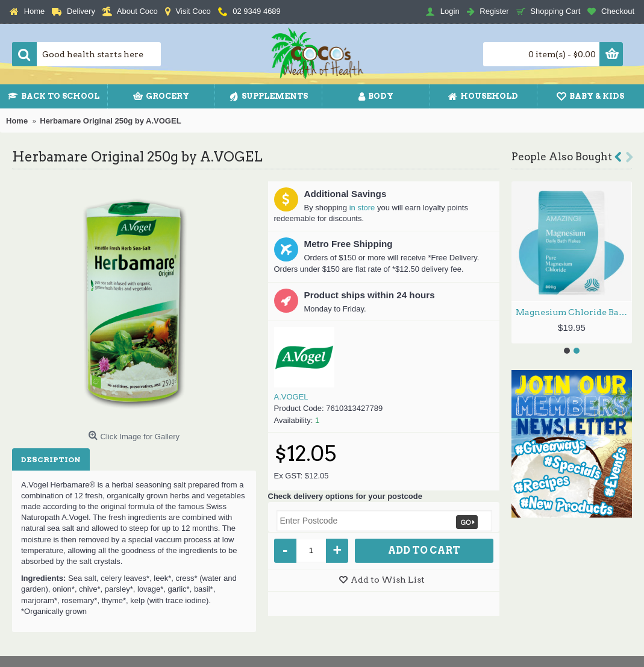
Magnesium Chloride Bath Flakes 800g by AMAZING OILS (574, 312)
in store (362, 208)
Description (51, 459)
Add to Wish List (388, 580)
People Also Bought (562, 157)
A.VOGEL (291, 397)
